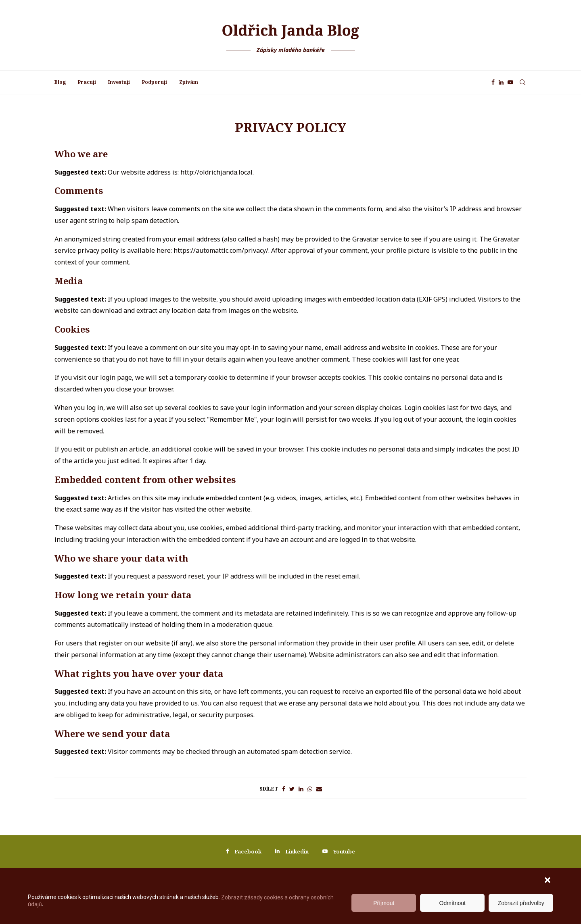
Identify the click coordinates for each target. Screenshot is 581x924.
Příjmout (384, 903)
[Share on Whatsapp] (310, 789)
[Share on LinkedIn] (301, 789)
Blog (60, 82)
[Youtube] (510, 82)
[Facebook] (493, 82)
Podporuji (155, 82)
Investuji (119, 82)
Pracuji (87, 82)
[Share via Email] (319, 789)
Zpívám (189, 82)
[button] (548, 881)
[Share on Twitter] (292, 789)
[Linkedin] (501, 82)
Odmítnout (452, 903)
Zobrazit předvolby (521, 903)
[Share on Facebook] (284, 789)
